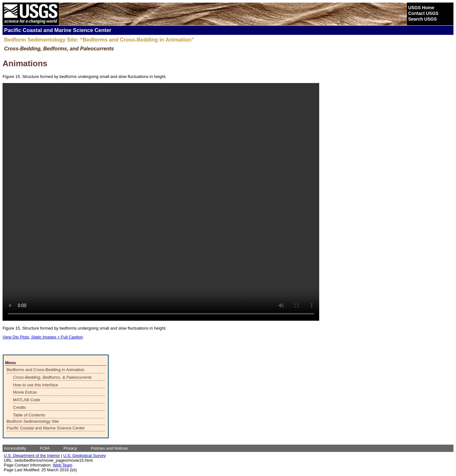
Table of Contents (29, 415)
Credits (19, 407)
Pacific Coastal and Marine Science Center (46, 428)
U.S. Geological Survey (85, 456)
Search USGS (422, 19)
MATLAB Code (27, 400)
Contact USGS (423, 13)
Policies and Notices (109, 448)
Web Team (63, 465)
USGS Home (421, 8)
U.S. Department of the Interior (32, 456)
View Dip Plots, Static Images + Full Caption (43, 337)
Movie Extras (25, 392)
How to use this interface (35, 385)
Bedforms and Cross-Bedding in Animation (45, 370)
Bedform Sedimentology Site (33, 421)
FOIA (45, 448)
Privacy (70, 448)
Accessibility (15, 448)
